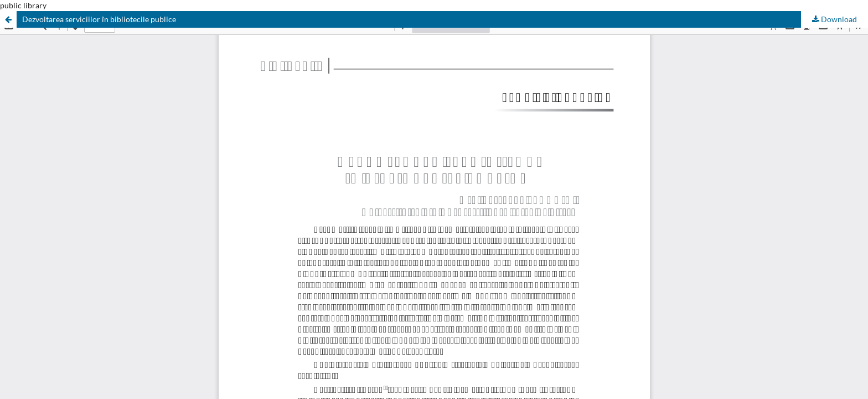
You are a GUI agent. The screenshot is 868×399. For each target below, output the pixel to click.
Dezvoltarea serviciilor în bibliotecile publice (99, 19)
